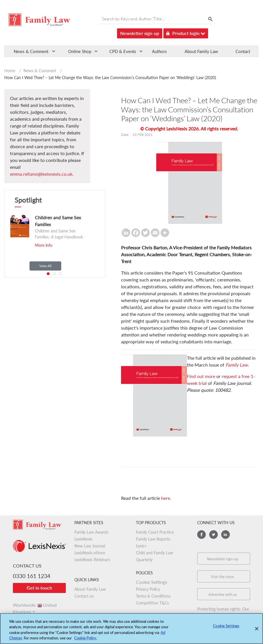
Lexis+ (141, 546)
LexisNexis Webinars (92, 560)
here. (166, 498)
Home (10, 71)
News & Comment (40, 71)
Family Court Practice (155, 532)
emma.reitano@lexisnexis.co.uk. (42, 174)
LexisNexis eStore (90, 553)
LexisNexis (83, 539)
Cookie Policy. (86, 640)
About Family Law (201, 51)
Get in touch (39, 588)
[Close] (257, 631)
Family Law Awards (91, 532)
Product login (186, 32)
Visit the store (223, 577)
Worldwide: (35, 605)
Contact (243, 51)
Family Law (237, 365)
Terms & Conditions (153, 596)
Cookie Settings (152, 582)
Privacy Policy (148, 589)
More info (44, 245)
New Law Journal (90, 546)
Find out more (201, 376)
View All (45, 266)
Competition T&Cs (152, 603)
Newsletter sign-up (140, 33)
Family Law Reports (153, 539)
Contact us (84, 596)
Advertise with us (223, 594)
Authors (159, 51)
